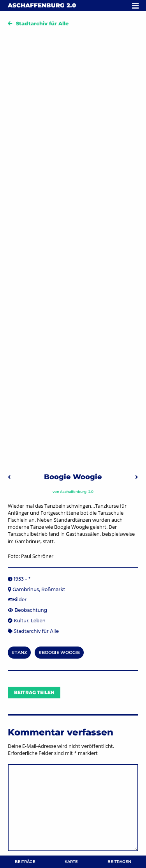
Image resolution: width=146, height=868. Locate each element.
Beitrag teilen (34, 692)
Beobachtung (31, 610)
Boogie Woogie (61, 652)
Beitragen (119, 862)
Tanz (21, 652)
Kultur (21, 621)
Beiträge (25, 862)
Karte (71, 862)
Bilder (19, 600)
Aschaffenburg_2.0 (77, 492)
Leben (38, 621)
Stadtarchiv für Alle (42, 23)
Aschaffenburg (42, 5)
